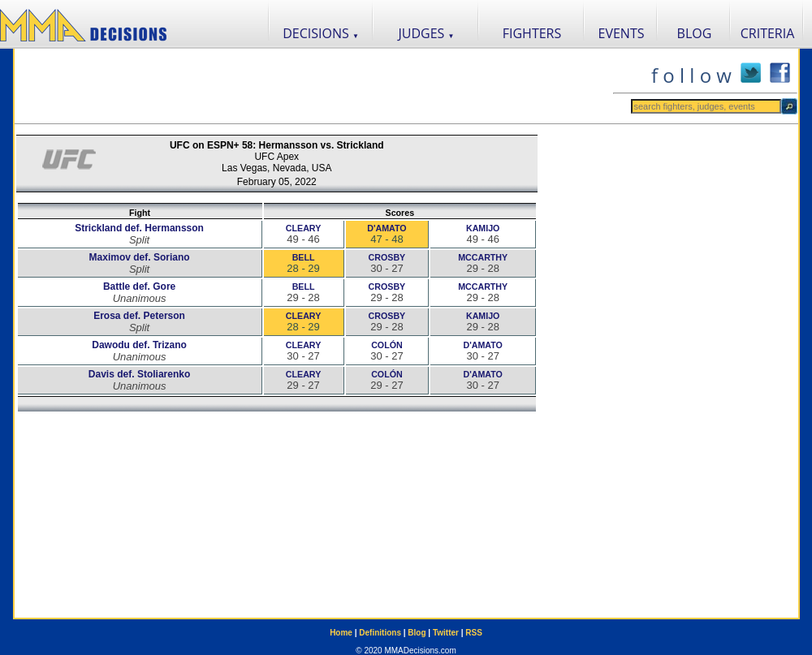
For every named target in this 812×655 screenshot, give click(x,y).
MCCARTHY (483, 257)
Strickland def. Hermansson (139, 228)
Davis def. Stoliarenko (139, 374)
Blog (417, 633)
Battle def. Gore (139, 287)
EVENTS (622, 33)
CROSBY (387, 257)
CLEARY (303, 228)
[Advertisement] (313, 86)
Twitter (446, 633)
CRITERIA (768, 33)
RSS (474, 633)
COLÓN (387, 345)
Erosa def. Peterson (139, 316)
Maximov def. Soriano (140, 257)
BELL (304, 257)
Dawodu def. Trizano (139, 345)
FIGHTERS (532, 33)
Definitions (380, 633)
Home (341, 633)
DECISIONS (321, 33)
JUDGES (427, 33)
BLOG (695, 33)
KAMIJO (483, 228)
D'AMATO (387, 228)
